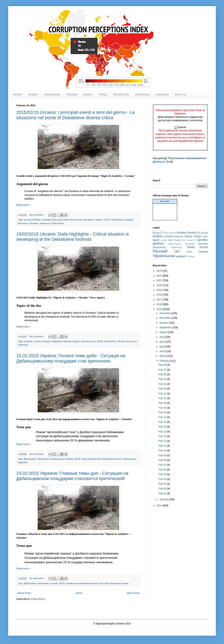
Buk (166, 233)
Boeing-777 (158, 233)
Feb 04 (163, 479)
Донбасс (158, 243)
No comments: (37, 215)
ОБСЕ (62, 583)
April (162, 351)
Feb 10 (163, 451)
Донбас (203, 240)
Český (177, 240)
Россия (204, 247)
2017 (160, 300)
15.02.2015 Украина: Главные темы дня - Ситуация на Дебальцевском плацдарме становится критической (72, 476)
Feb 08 (163, 460)
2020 (160, 285)
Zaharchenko (58, 223)
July (162, 337)
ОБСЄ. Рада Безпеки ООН (88, 459)
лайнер (191, 256)
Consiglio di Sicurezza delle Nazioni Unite (62, 220)
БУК (184, 240)
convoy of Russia (42, 341)
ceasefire (28, 341)
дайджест (182, 256)
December (165, 313)
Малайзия (190, 244)
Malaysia (179, 236)
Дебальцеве (30, 459)
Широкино (114, 583)
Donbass (181, 233)
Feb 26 (163, 374)
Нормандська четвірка (62, 459)
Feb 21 (163, 398)
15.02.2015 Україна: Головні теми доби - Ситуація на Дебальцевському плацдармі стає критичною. (71, 358)
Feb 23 (163, 389)
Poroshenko (117, 220)
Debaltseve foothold (62, 341)
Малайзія (203, 244)
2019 (160, 290)
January (164, 499)
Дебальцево (30, 583)
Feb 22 (163, 394)
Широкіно (23, 462)
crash (205, 236)
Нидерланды (159, 247)
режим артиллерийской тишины (82, 583)
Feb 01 (163, 493)
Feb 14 (163, 432)
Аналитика (142, 94)
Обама (191, 247)
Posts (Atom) (38, 599)
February (165, 361)
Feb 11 (163, 446)
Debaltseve (89, 220)
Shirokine (34, 223)
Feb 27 (163, 370)
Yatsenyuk (45, 223)
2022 (160, 276)
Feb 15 (163, 427)
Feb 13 (163, 436)
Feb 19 (163, 408)
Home (79, 593)
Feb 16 (163, 422)
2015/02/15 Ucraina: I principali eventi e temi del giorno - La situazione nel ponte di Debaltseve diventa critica (75, 115)
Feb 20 (163, 403)
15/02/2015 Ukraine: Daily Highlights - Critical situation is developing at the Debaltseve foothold (73, 237)
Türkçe (103, 94)
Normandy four (88, 341)
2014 (160, 505)
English (33, 94)
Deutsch (172, 233)
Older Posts (133, 593)
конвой (54, 583)
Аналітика (162, 94)
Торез (189, 252)
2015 (160, 309)
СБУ (177, 251)
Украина (203, 252)
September (166, 327)
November (165, 318)
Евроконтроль (175, 244)
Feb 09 (163, 455)
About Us (181, 94)
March (163, 356)
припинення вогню (112, 459)
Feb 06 (163, 470)
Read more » (23, 205)
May (162, 347)
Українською (52, 94)
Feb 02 (163, 489)
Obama (188, 236)
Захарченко (43, 459)
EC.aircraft (203, 233)
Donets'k (192, 233)
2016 (160, 304)
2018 (160, 295)
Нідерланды (176, 247)
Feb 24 (163, 384)
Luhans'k (169, 236)
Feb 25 (163, 379)
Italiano (88, 94)
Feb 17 (163, 417)
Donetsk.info (121, 94)
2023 (160, 271)
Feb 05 (163, 474)
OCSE (107, 220)
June (162, 342)
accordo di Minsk (32, 220)
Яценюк (125, 583)
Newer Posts (24, 593)
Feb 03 (163, 484)
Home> (18, 94)
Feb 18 (163, 413)
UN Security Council (127, 341)
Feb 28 (163, 365)
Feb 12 (163, 441)
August (164, 332)
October (164, 323)
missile (164, 240)
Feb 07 (163, 465)
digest (156, 240)
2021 (160, 281)
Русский (72, 94)
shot (170, 240)
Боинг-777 (192, 240)
